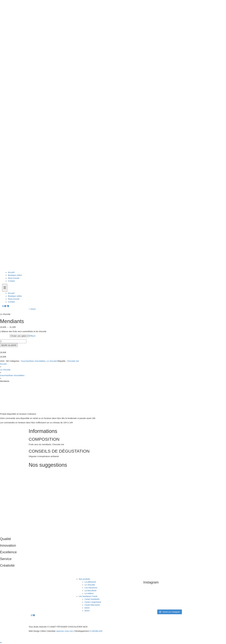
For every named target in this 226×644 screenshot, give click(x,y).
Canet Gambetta (92, 599)
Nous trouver (14, 278)
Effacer (32, 336)
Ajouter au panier (9, 345)
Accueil (11, 272)
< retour (32, 309)
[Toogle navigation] (5, 288)
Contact (11, 281)
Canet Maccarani (92, 605)
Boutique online (15, 275)
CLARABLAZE (96, 631)
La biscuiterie (91, 591)
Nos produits (85, 579)
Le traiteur (89, 593)
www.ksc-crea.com (65, 631)
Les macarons (91, 588)
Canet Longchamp (93, 602)
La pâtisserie (90, 582)
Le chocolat (52, 361)
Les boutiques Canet (88, 596)
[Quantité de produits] (13, 341)
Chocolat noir (73, 361)
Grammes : (5, 336)
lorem (87, 608)
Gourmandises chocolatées (33, 361)
